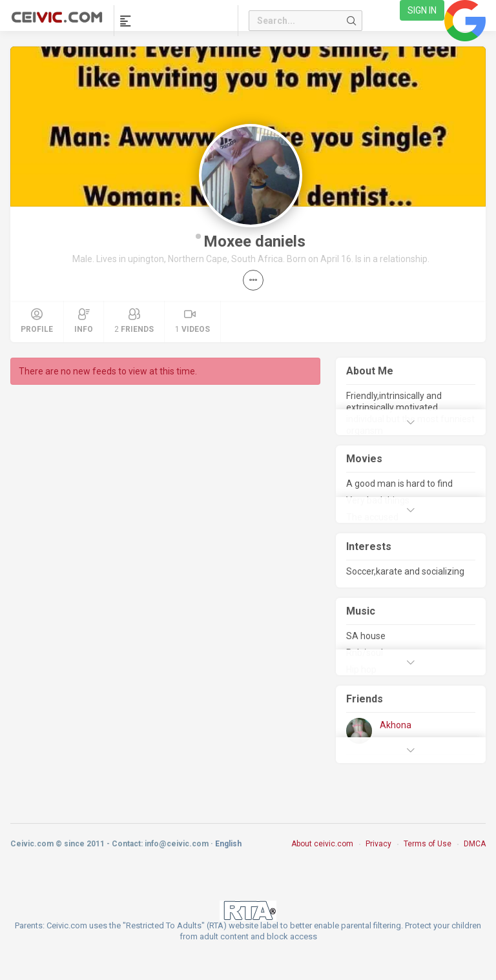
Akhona (396, 725)
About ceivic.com (322, 844)
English (228, 844)
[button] (253, 280)
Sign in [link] (422, 10)
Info (84, 321)
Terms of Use (428, 844)
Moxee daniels (254, 241)
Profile (37, 321)
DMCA (475, 844)
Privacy (378, 844)
